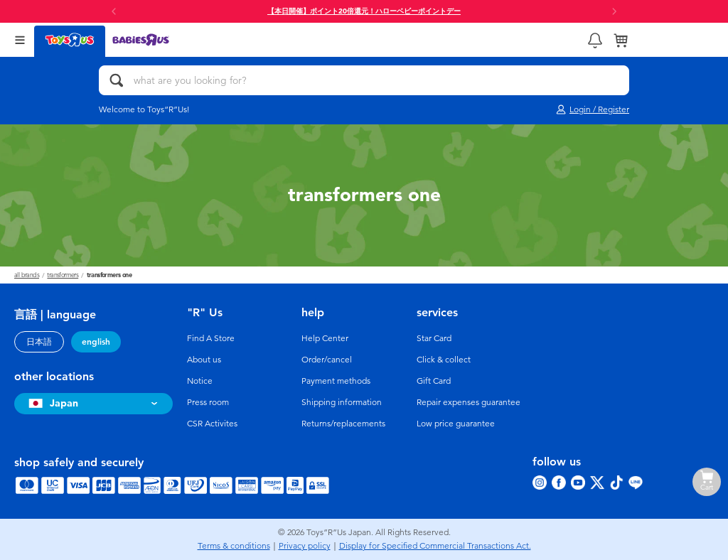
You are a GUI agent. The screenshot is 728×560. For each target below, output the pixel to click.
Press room (208, 402)
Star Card (434, 338)
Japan (52, 403)
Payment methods (336, 381)
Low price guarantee (456, 424)
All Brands (27, 275)
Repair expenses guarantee (469, 402)
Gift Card (434, 381)
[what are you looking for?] (364, 80)
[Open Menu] (20, 40)
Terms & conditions (234, 546)
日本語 (39, 342)
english (96, 342)
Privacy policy (305, 546)
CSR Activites (212, 424)
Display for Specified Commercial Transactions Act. (435, 546)
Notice (200, 381)
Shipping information (342, 402)
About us (204, 360)
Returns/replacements (343, 424)
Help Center (325, 338)
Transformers (63, 275)
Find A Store (211, 338)
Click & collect (444, 360)
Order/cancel (327, 360)
